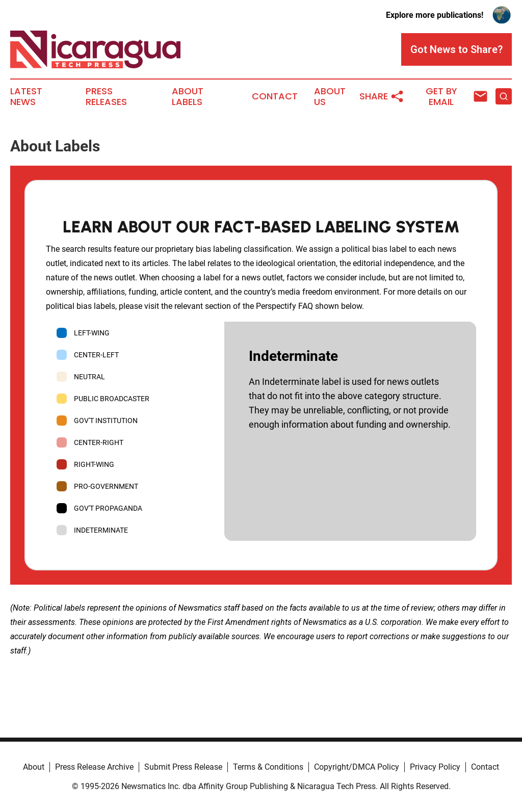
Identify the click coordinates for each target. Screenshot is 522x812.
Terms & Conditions (268, 767)
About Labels (188, 97)
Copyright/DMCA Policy (357, 767)
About (34, 767)
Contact (275, 96)
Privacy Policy (435, 767)
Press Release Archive (94, 767)
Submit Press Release (183, 767)
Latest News (26, 97)
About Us (330, 97)
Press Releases (106, 97)
